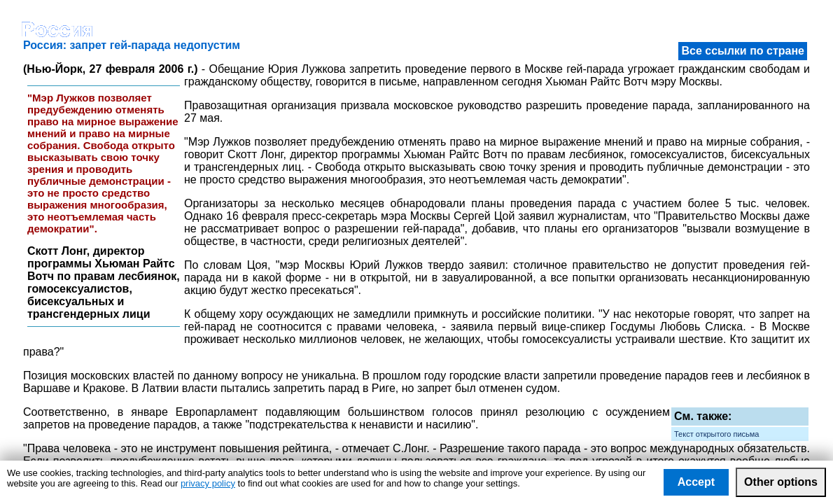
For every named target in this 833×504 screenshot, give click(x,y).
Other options (781, 482)
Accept (696, 482)
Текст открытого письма (717, 434)
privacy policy (208, 483)
